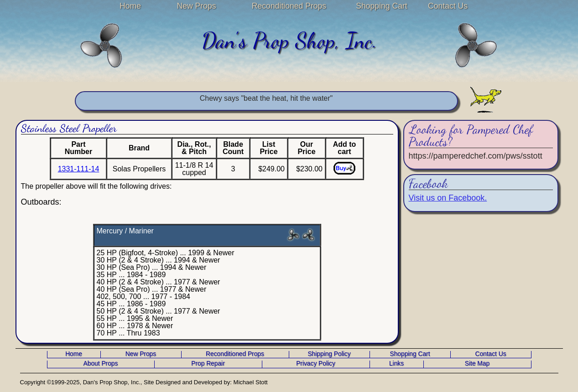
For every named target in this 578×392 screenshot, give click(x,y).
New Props (196, 6)
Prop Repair (208, 364)
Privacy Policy (316, 364)
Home (130, 6)
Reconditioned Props (289, 6)
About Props (101, 364)
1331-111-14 (79, 169)
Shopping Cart (381, 6)
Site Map (477, 364)
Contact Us (448, 6)
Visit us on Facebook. (448, 198)
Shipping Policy (329, 354)
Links (396, 364)
